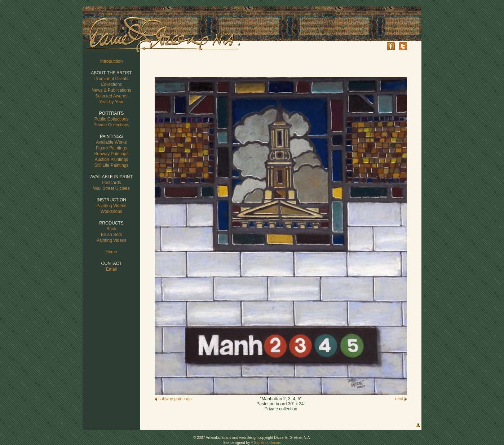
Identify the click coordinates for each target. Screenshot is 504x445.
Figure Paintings (112, 148)
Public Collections (112, 119)
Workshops (111, 211)
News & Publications (111, 90)
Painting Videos (111, 206)
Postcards (111, 183)
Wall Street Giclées (111, 188)
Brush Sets (112, 235)
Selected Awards (111, 96)
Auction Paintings (112, 160)
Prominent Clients (112, 79)
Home (111, 252)
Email (111, 269)
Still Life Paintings (112, 165)
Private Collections (111, 125)
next (401, 399)
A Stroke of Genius (266, 443)
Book (111, 229)
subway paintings (173, 399)
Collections (112, 84)
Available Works (111, 142)
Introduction (112, 61)
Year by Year (111, 102)
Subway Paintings (111, 154)
